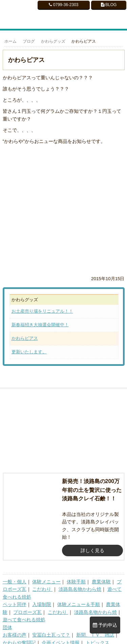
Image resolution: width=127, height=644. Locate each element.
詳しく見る (92, 544)
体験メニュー (46, 576)
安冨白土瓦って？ (51, 629)
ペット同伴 (15, 599)
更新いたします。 (29, 352)
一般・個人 (15, 576)
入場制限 (42, 599)
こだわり (42, 583)
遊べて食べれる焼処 (24, 614)
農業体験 (101, 576)
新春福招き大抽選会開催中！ (40, 325)
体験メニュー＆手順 (79, 599)
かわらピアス (25, 338)
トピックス (98, 637)
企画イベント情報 (61, 637)
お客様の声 (15, 629)
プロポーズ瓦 (27, 606)
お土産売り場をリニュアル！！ (42, 311)
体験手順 (76, 576)
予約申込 (105, 625)
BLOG (109, 5)
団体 (7, 621)
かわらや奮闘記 (19, 637)
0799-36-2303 (63, 5)
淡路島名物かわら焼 (80, 583)
